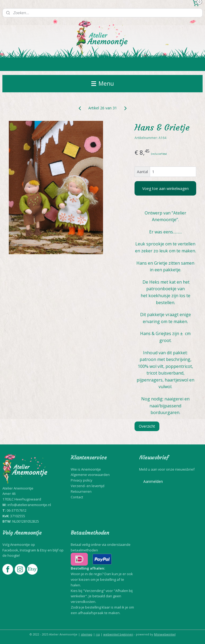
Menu (103, 84)
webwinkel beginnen (118, 634)
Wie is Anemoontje (86, 469)
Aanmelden (153, 481)
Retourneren (81, 491)
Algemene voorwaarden (90, 475)
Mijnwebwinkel (165, 634)
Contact (77, 497)
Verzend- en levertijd (88, 486)
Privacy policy (82, 480)
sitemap (87, 634)
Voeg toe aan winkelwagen (165, 188)
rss (98, 634)
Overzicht (147, 426)
